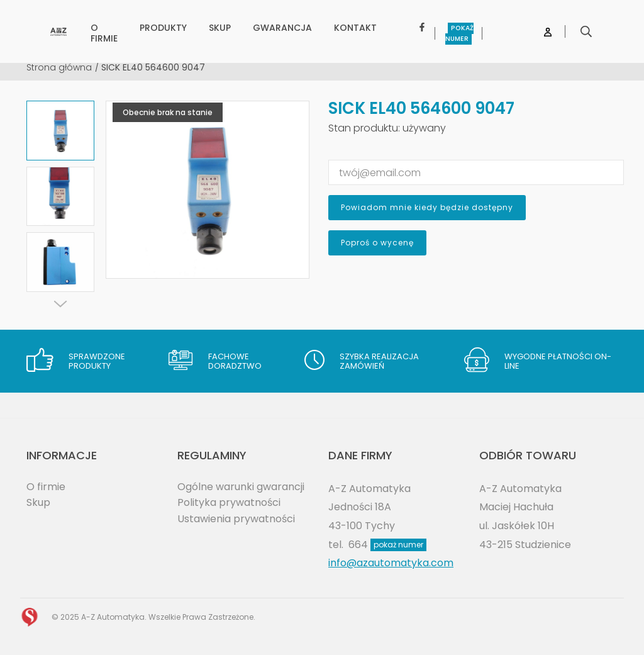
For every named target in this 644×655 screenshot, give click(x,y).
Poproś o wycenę (377, 243)
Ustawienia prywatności (236, 519)
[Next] (60, 304)
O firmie (46, 487)
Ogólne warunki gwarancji (241, 487)
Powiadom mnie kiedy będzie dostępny (427, 207)
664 (387, 545)
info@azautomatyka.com (391, 563)
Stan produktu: (364, 128)
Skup (38, 502)
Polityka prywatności (229, 502)
